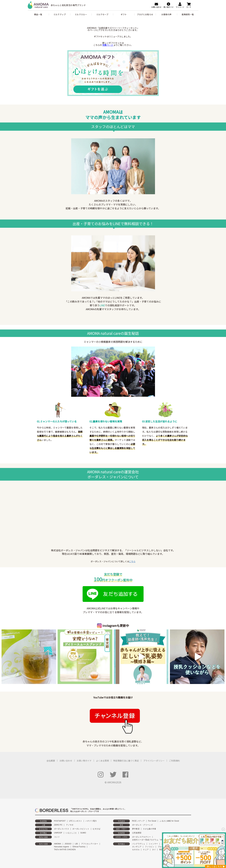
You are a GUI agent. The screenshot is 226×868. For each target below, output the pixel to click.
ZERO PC (58, 825)
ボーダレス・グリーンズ (142, 825)
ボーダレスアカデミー (141, 837)
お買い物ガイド (84, 761)
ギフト (124, 14)
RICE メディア (138, 821)
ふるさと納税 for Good (169, 821)
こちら (132, 561)
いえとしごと (71, 833)
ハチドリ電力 (91, 821)
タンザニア (137, 847)
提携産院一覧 (188, 14)
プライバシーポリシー (154, 761)
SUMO (83, 833)
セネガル (136, 850)
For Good (152, 821)
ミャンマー (153, 844)
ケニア (146, 850)
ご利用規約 (174, 761)
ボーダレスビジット (81, 829)
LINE (102, 305)
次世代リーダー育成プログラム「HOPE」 (150, 840)
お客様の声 (166, 14)
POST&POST (60, 821)
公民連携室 (137, 833)
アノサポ (70, 825)
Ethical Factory (79, 847)
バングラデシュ (139, 844)
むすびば (97, 829)
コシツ (57, 837)
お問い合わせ (66, 761)
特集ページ (108, 45)
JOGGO (68, 844)
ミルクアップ (60, 14)
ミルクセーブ (102, 14)
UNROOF (58, 833)
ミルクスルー (81, 14)
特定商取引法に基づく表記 (126, 761)
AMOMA (58, 844)
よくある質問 (102, 761)
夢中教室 (136, 829)
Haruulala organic (62, 847)
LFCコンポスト (76, 821)
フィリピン (150, 847)
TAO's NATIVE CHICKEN (65, 850)
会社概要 (51, 761)
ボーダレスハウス (62, 829)
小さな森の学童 (149, 829)
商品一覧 (38, 14)
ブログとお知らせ (145, 14)
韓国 (161, 850)
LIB (76, 844)
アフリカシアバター (90, 844)
